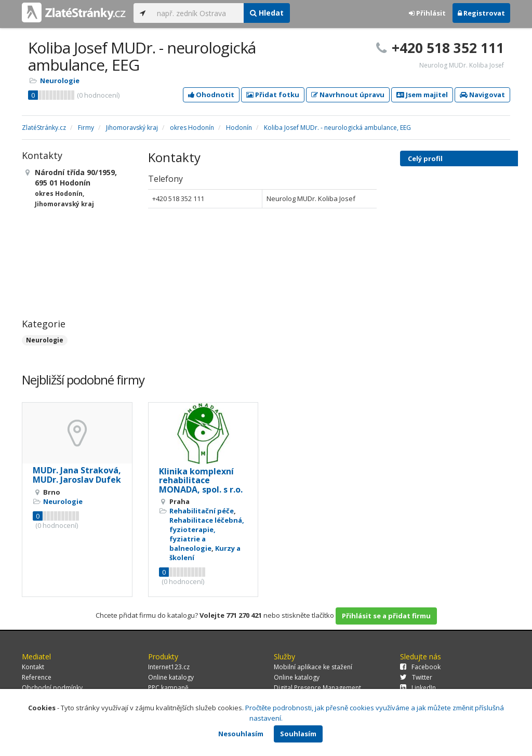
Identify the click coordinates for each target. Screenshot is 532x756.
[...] (198, 13)
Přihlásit (427, 13)
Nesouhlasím (241, 734)
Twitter (416, 677)
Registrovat (481, 13)
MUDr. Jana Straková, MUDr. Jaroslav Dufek (77, 475)
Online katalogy (171, 677)
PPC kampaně (168, 688)
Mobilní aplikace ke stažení (313, 667)
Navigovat (482, 95)
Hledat (267, 13)
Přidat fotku (273, 95)
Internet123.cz (169, 667)
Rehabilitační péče (202, 511)
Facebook (420, 667)
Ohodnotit (211, 95)
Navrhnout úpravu (348, 95)
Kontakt (33, 667)
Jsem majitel (422, 95)
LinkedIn (418, 688)
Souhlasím (298, 734)
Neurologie (60, 81)
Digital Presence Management (317, 688)
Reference (37, 677)
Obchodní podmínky (52, 688)
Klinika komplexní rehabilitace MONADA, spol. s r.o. (201, 480)
